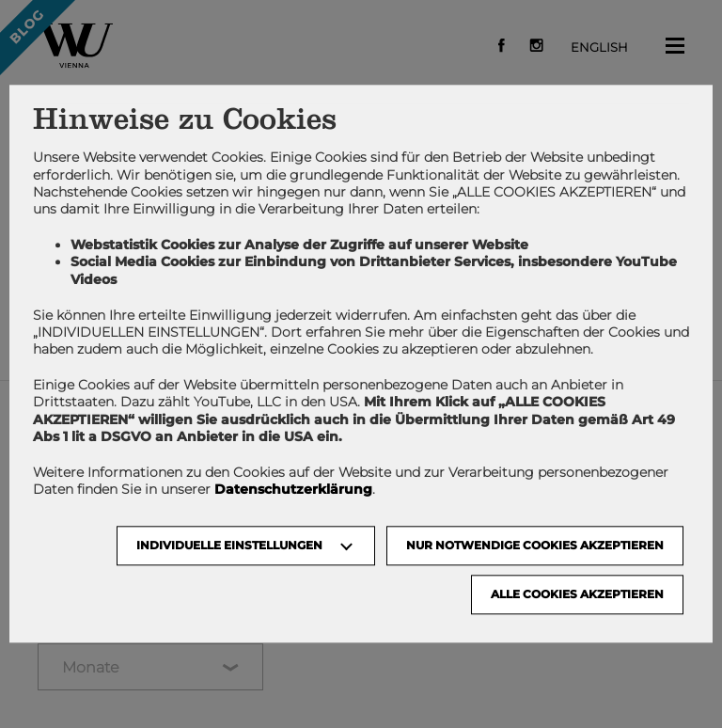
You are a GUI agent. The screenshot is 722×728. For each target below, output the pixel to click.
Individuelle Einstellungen (229, 546)
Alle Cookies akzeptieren (577, 595)
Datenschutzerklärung (293, 490)
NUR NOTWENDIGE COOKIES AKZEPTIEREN (535, 546)
